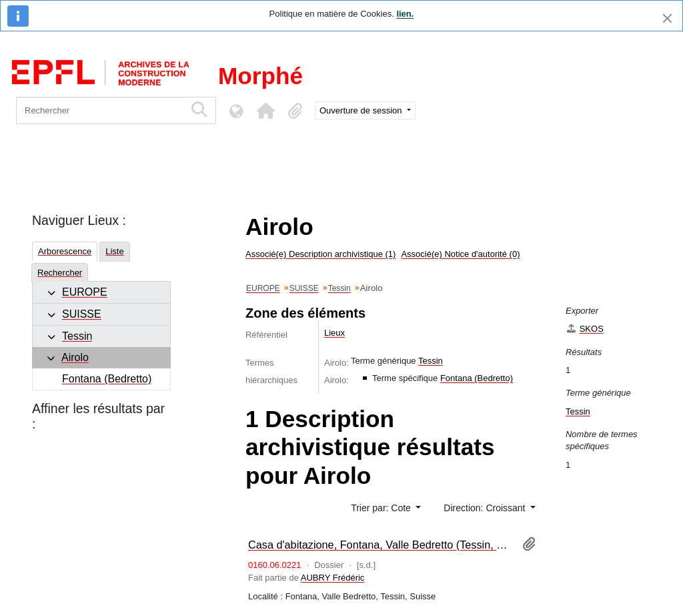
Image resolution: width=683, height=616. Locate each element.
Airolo (75, 357)
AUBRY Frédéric (333, 578)
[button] (265, 111)
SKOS (585, 329)
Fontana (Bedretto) (107, 379)
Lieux (334, 333)
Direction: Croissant (486, 508)
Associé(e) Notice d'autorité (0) (460, 254)
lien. (405, 14)
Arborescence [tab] (65, 251)
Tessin (77, 336)
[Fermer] (667, 18)
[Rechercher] (100, 110)
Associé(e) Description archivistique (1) (320, 254)
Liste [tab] (114, 251)
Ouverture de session (362, 110)
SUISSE (82, 314)
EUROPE (85, 292)
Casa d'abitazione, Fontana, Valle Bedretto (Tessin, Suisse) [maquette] (380, 545)
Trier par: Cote (382, 508)
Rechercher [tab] (60, 273)
